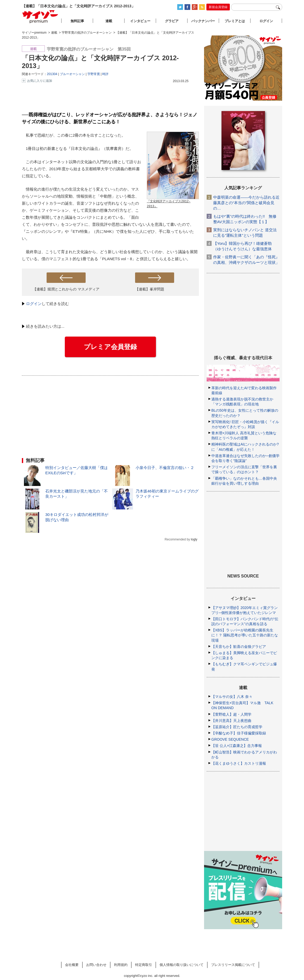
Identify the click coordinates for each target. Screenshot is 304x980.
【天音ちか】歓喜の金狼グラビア (239, 647)
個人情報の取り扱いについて (182, 965)
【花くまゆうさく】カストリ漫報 (239, 763)
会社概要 (72, 965)
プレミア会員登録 (110, 347)
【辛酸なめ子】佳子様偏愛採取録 (239, 733)
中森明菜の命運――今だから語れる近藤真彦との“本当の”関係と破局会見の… (246, 203)
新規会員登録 (218, 7)
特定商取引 (144, 965)
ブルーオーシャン (72, 74)
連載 (109, 21)
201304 (52, 74)
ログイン (34, 304)
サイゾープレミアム (40, 17)
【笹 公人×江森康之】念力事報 (237, 746)
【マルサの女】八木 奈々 (232, 697)
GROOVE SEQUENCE (230, 739)
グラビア (172, 21)
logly (194, 539)
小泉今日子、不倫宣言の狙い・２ (165, 468)
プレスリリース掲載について (233, 965)
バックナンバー (203, 21)
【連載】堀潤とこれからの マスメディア (66, 289)
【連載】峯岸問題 (150, 289)
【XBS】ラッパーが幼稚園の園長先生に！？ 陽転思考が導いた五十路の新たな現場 (245, 635)
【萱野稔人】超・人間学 (231, 714)
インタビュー (140, 21)
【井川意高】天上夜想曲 (231, 721)
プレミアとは (235, 21)
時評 (105, 74)
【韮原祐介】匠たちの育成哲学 (237, 727)
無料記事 (77, 21)
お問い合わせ (96, 965)
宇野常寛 (94, 74)
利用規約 (121, 965)
